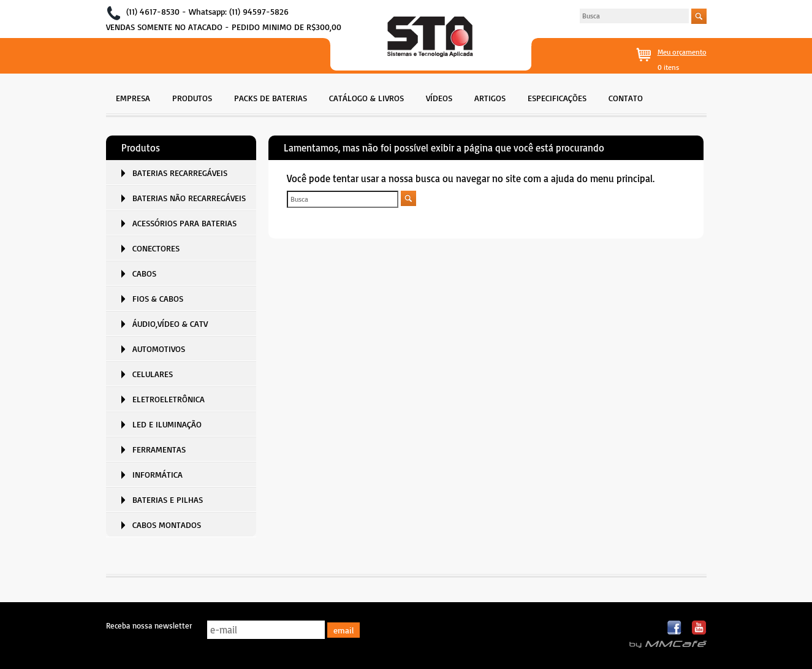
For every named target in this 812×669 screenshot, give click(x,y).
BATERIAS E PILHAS (168, 499)
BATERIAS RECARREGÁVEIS (180, 173)
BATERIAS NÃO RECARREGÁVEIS (189, 198)
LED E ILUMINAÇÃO (167, 424)
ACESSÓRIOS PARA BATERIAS (184, 223)
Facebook (675, 628)
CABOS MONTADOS (167, 525)
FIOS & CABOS (158, 298)
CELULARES (153, 374)
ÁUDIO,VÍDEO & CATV (170, 323)
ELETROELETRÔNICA (169, 399)
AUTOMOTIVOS (159, 349)
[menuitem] (133, 97)
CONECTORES (156, 248)
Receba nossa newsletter (149, 625)
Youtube (699, 628)
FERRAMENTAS (159, 449)
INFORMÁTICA (157, 474)
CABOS (144, 273)
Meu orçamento (682, 52)
